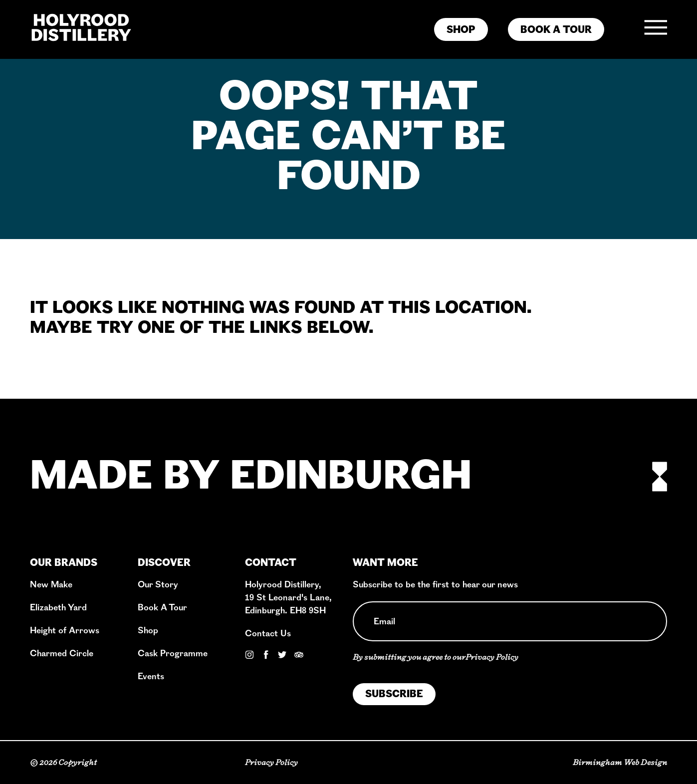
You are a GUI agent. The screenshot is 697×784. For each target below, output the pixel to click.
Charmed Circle (62, 653)
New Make (51, 585)
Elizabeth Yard (58, 608)
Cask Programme (173, 653)
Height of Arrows (65, 631)
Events (151, 676)
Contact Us (268, 634)
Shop (148, 631)
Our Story (158, 585)
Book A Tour (162, 608)
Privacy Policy (492, 657)
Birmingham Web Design (620, 762)
